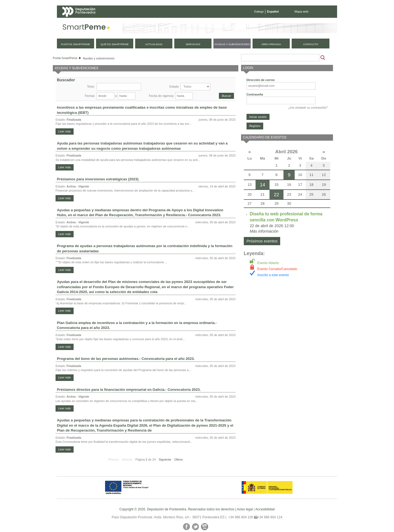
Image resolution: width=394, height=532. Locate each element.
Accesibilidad (265, 509)
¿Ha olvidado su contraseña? (308, 108)
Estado (174, 86)
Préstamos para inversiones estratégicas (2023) (98, 179)
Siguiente (165, 459)
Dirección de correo (261, 80)
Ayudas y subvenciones (99, 58)
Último (179, 459)
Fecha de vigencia (161, 96)
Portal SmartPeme (65, 58)
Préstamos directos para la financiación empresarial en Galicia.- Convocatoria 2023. (129, 390)
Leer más (65, 131)
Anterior (127, 459)
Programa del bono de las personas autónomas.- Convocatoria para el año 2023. (126, 359)
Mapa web (301, 11)
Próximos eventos (262, 241)
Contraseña (255, 94)
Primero (114, 459)
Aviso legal (245, 509)
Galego (259, 11)
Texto (91, 86)
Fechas (90, 96)
